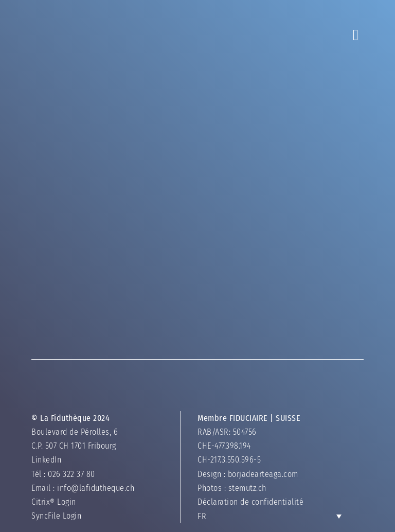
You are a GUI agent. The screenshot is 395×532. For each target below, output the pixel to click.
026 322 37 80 (71, 474)
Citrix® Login (54, 502)
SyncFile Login (56, 516)
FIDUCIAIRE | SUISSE (265, 418)
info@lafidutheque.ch (96, 488)
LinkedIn (46, 460)
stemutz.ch (247, 488)
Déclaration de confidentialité (250, 502)
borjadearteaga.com (263, 474)
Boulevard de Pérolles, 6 (75, 432)
